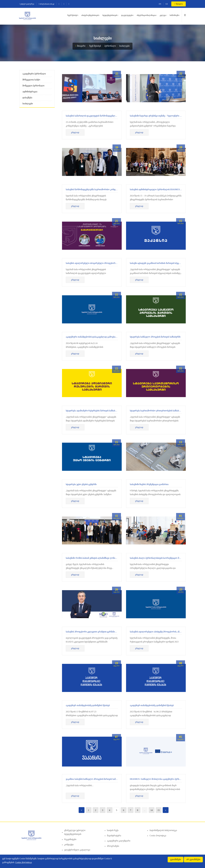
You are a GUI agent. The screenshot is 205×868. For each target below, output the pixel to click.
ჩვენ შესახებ (72, 15)
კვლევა (163, 15)
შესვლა (179, 4)
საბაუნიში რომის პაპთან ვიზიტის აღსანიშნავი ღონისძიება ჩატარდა (98, 558)
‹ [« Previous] (81, 810)
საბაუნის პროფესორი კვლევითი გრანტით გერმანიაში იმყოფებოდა (98, 632)
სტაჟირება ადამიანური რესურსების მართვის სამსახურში (93, 411)
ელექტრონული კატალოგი (77, 850)
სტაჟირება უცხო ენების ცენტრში (81, 484)
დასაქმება (27, 98)
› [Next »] (166, 810)
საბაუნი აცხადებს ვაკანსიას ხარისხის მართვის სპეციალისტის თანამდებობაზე (167, 263)
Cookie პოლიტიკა (158, 836)
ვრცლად (75, 132)
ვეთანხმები (176, 859)
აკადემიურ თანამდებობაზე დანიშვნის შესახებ (88, 705)
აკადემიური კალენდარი (119, 841)
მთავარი (80, 46)
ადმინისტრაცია (30, 92)
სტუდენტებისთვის (110, 15)
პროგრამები (113, 846)
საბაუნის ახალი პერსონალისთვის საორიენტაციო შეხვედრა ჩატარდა (163, 558)
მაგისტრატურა (114, 836)
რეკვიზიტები (70, 839)
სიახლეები (124, 46)
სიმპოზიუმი (174, 15)
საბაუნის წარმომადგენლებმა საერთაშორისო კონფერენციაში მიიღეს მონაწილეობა (106, 190)
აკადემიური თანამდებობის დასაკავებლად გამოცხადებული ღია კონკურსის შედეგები (107, 337)
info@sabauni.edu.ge (46, 4)
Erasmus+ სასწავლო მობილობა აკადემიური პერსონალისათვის (161, 779)
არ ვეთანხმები (193, 859)
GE (167, 4)
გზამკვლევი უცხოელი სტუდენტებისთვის (75, 832)
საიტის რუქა (113, 830)
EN (160, 4)
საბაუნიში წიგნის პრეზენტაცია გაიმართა (149, 484)
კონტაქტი (69, 845)
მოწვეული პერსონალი (33, 86)
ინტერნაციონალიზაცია (146, 15)
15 (159, 810)
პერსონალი (110, 46)
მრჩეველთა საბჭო (31, 80)
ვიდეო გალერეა (27, 4)
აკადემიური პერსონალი (34, 74)
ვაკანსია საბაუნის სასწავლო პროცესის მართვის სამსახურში (95, 779)
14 (152, 810)
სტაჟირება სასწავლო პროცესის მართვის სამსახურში (155, 337)
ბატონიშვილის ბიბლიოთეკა (163, 830)
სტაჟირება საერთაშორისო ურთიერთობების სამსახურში (157, 411)
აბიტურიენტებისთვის (90, 15)
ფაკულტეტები (127, 15)
